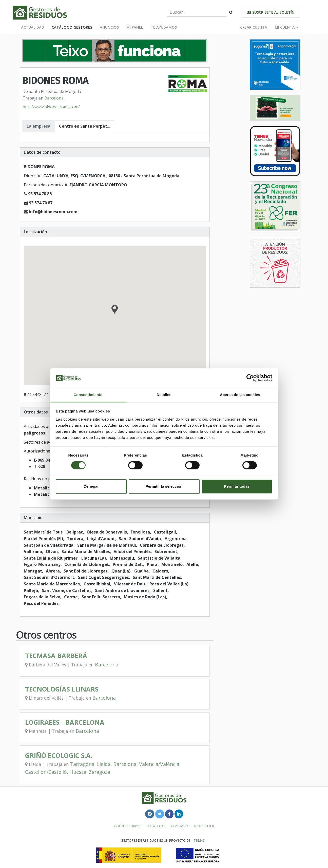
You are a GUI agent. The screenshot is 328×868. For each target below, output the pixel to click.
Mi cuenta (287, 27)
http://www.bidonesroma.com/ (51, 107)
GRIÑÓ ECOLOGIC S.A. (59, 755)
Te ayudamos (164, 27)
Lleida (104, 764)
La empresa (38, 126)
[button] (115, 310)
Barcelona (54, 98)
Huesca (78, 772)
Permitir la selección (164, 486)
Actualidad (33, 27)
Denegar (91, 486)
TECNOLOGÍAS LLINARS (62, 689)
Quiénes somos (127, 826)
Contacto (180, 826)
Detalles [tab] (164, 395)
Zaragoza (100, 772)
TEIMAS (199, 840)
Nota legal (156, 826)
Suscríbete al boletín (271, 12)
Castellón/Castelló (46, 772)
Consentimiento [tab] (88, 395)
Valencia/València (159, 764)
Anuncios (109, 27)
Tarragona (82, 764)
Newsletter (204, 826)
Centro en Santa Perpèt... (85, 126)
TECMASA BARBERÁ (56, 656)
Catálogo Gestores (72, 27)
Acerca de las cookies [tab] (240, 395)
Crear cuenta (254, 27)
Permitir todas (237, 486)
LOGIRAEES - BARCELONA (65, 722)
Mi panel (135, 27)
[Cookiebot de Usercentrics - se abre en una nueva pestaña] (250, 378)
